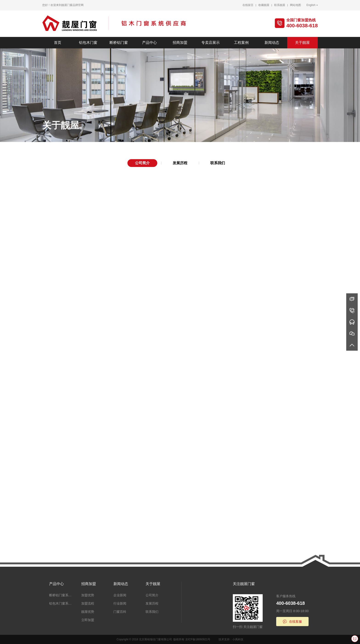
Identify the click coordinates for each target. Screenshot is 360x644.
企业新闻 (120, 595)
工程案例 (241, 43)
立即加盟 (88, 620)
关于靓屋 (302, 43)
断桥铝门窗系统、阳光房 (62, 595)
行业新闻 (120, 603)
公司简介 (142, 163)
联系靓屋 (280, 5)
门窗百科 (120, 612)
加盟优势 (88, 595)
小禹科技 (238, 639)
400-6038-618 (302, 26)
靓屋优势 (88, 612)
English (311, 5)
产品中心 (149, 43)
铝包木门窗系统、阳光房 (62, 603)
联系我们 (218, 163)
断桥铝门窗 (119, 43)
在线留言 (248, 5)
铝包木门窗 (88, 43)
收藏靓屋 (264, 5)
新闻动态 (272, 43)
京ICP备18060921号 (198, 639)
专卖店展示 (211, 43)
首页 (58, 43)
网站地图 (295, 5)
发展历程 (180, 163)
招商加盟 (180, 43)
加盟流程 (88, 603)
